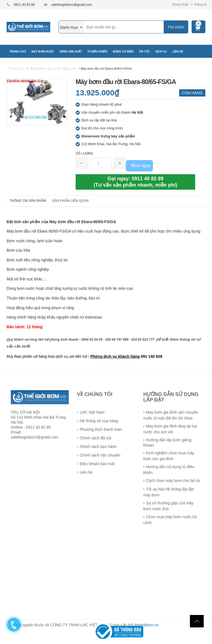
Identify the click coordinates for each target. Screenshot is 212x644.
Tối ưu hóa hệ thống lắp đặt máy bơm (169, 492)
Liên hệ (86, 472)
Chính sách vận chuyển (100, 455)
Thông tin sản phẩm (28, 201)
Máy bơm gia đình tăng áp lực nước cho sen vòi (170, 429)
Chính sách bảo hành (98, 447)
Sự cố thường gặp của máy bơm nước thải (168, 506)
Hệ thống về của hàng (99, 421)
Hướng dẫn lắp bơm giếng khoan (167, 443)
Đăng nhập (181, 4)
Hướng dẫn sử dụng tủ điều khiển (169, 470)
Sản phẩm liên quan (70, 201)
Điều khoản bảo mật (97, 464)
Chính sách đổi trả (96, 438)
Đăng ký (201, 4)
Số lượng (84, 153)
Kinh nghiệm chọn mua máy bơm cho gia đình (169, 456)
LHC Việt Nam (92, 412)
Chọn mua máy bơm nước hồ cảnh (170, 520)
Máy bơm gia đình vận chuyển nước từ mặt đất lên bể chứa (171, 415)
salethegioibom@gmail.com (72, 5)
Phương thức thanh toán (101, 429)
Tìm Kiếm (176, 27)
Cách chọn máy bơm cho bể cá (173, 481)
